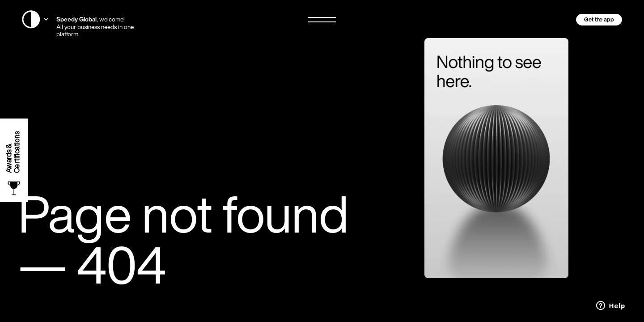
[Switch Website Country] (35, 20)
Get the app (599, 19)
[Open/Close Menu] (322, 20)
